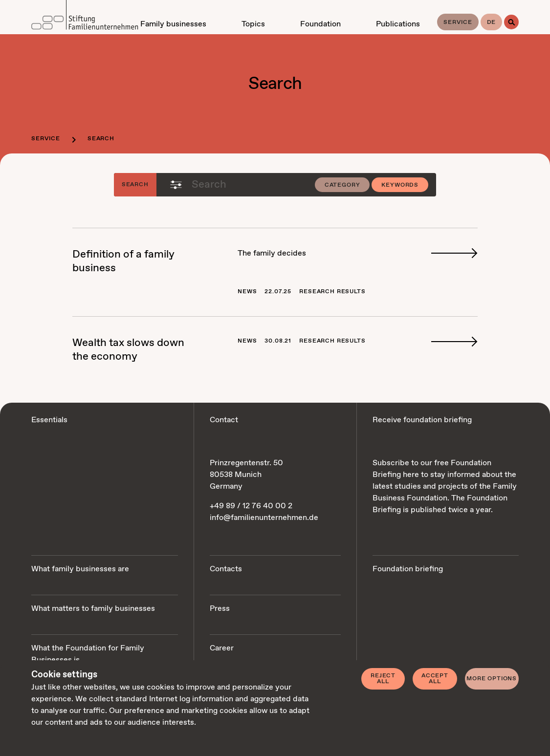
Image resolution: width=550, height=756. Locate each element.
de (492, 22)
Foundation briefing (408, 569)
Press (220, 609)
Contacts (226, 569)
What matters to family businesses (93, 609)
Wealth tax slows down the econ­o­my (128, 350)
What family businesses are (80, 569)
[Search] (511, 22)
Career (222, 648)
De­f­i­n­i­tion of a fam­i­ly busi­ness (123, 261)
